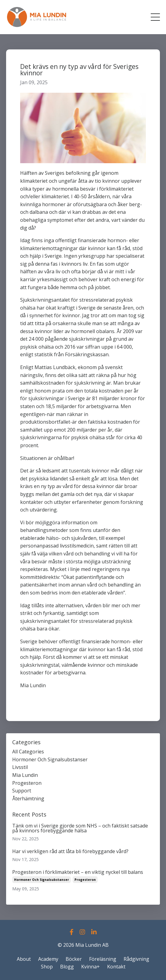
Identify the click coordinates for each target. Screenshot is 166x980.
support (22, 791)
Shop (47, 967)
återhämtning (28, 799)
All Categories (28, 752)
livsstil (20, 767)
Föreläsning (103, 959)
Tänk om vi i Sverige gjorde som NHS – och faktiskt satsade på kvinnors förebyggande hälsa (80, 828)
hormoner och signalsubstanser (50, 759)
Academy (48, 959)
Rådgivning (136, 959)
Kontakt (116, 967)
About (24, 959)
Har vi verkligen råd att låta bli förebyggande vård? (70, 851)
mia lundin (25, 775)
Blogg (67, 967)
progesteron (27, 783)
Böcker (74, 959)
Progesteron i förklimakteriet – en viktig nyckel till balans (78, 872)
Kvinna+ (90, 967)
